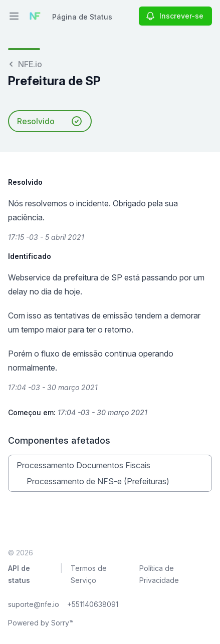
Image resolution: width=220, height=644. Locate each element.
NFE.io (25, 64)
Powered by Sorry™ (41, 623)
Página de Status (82, 17)
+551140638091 (93, 604)
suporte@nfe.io (34, 604)
